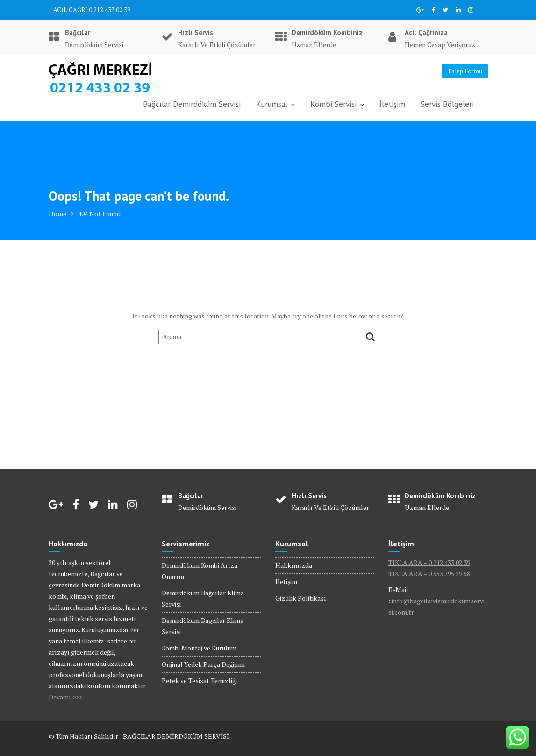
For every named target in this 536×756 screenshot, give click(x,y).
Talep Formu (465, 71)
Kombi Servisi (333, 104)
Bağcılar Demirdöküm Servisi (192, 104)
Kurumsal (272, 104)
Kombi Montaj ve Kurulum (199, 648)
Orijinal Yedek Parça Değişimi (203, 664)
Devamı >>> (65, 697)
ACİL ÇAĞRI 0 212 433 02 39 (92, 10)
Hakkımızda (294, 565)
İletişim (392, 104)
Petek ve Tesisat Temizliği (199, 681)
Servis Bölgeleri (447, 104)
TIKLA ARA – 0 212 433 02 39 (429, 562)
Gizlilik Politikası (301, 598)
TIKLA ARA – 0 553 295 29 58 (429, 574)
